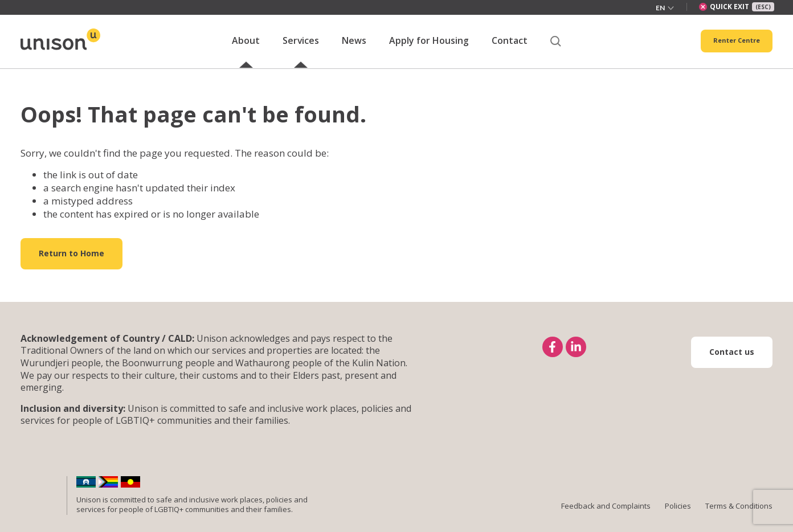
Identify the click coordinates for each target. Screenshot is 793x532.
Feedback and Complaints (606, 518)
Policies (678, 518)
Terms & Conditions (739, 518)
